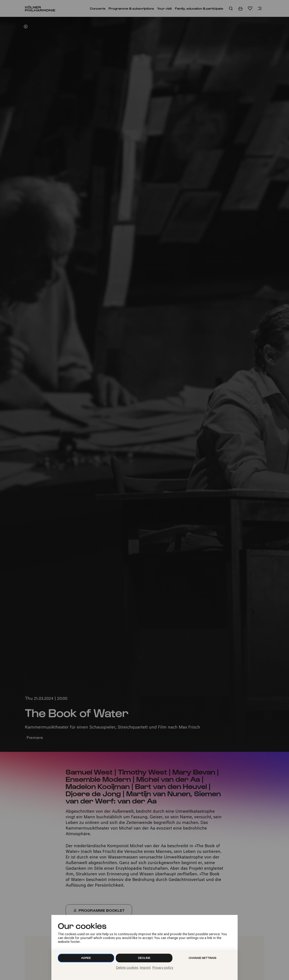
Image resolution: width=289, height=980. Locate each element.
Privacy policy (163, 968)
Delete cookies (127, 968)
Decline (144, 958)
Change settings (203, 958)
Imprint (145, 968)
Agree (86, 958)
